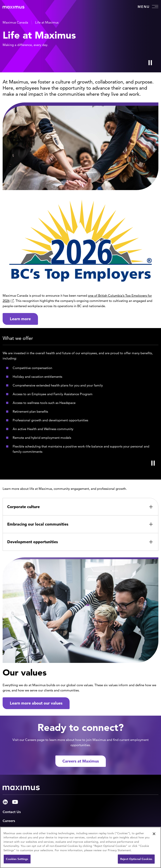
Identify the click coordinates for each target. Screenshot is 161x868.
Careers (9, 821)
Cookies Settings (17, 859)
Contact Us (12, 812)
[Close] (154, 834)
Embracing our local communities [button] (38, 524)
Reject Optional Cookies (136, 859)
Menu (148, 7)
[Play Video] (150, 63)
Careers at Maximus (81, 761)
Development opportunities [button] (33, 542)
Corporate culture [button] (23, 507)
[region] (80, 847)
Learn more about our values (36, 703)
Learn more (20, 319)
